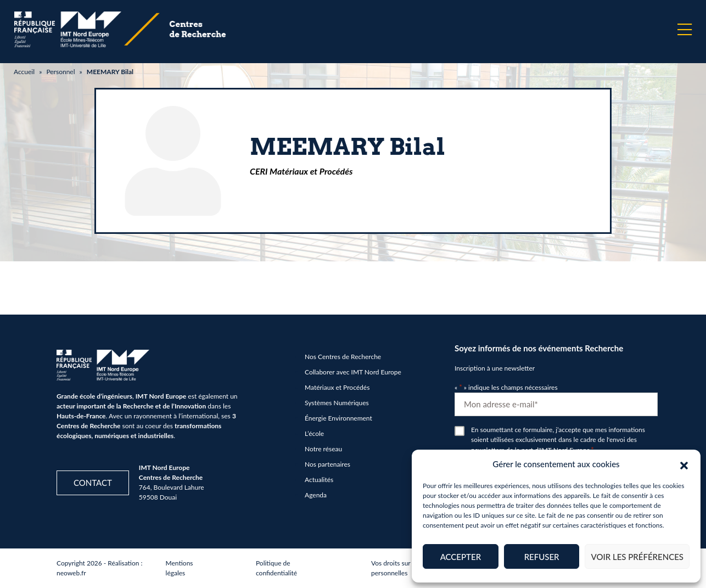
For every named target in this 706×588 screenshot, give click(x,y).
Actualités (319, 480)
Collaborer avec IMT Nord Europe (353, 372)
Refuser (542, 557)
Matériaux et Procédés (337, 387)
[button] (684, 464)
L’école (314, 433)
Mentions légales (180, 568)
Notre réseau (323, 449)
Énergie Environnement (338, 418)
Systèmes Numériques (337, 403)
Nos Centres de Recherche (343, 357)
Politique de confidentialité (276, 568)
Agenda (316, 495)
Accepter (461, 557)
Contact (93, 483)
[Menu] (685, 30)
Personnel (60, 72)
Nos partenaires (327, 464)
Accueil (24, 72)
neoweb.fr (71, 573)
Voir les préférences (637, 557)
